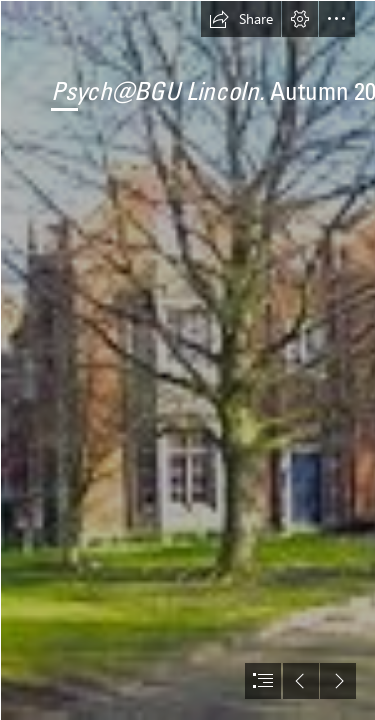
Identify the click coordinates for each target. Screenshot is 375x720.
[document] (187, 360)
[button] (241, 19)
